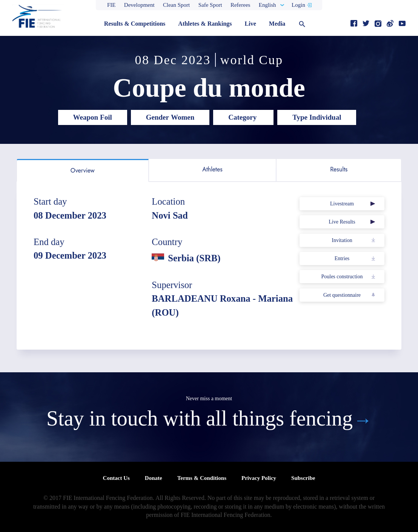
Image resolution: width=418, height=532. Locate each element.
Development (139, 5)
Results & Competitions (135, 24)
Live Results (342, 222)
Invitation (342, 240)
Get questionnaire (342, 295)
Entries (342, 258)
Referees (240, 5)
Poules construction (342, 277)
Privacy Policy (259, 478)
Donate (154, 478)
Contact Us (116, 478)
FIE (111, 5)
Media (277, 24)
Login (298, 5)
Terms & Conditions (202, 478)
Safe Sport (210, 5)
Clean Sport (176, 5)
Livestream (342, 204)
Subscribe (303, 478)
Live (250, 24)
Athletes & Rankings (205, 24)
